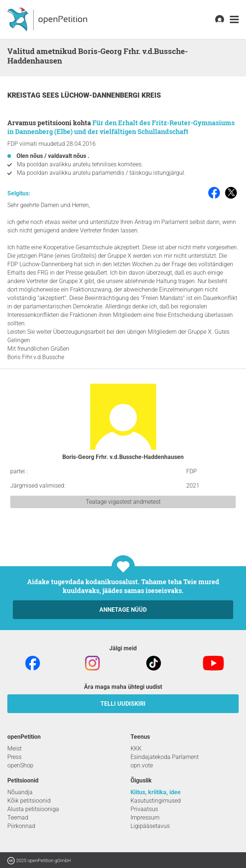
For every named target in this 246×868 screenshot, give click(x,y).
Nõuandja (20, 792)
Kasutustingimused (156, 801)
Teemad (18, 818)
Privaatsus (144, 809)
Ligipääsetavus (150, 826)
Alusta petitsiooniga (33, 809)
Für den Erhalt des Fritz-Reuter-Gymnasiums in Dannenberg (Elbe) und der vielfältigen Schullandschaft (121, 127)
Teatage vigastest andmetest (123, 502)
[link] (234, 20)
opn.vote (142, 765)
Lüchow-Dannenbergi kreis (111, 95)
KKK (136, 748)
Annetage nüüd (123, 610)
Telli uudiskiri (123, 704)
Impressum (145, 818)
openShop (20, 765)
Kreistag (25, 95)
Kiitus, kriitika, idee (156, 792)
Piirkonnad (21, 826)
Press (14, 757)
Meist (14, 748)
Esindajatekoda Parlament (165, 757)
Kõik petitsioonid (29, 801)
